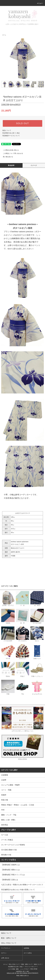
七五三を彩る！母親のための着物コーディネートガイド (22, 885)
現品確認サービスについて (11, 136)
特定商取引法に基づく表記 (11, 133)
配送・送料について (27, 964)
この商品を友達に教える (9, 150)
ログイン (4, 953)
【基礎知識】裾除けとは (10, 870)
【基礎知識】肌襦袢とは (10, 865)
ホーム (4, 35)
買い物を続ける (6, 157)
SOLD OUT (22, 123)
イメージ (34, 165)
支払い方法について (14, 964)
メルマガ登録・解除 (13, 969)
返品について (7, 130)
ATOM (36, 969)
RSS (32, 969)
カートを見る (28, 953)
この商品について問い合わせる (12, 153)
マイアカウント (6, 948)
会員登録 (26, 948)
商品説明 (11, 165)
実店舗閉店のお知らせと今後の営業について (18, 890)
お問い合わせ (5, 958)
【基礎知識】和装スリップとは (13, 875)
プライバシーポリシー (30, 967)
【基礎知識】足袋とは (10, 880)
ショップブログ (24, 969)
